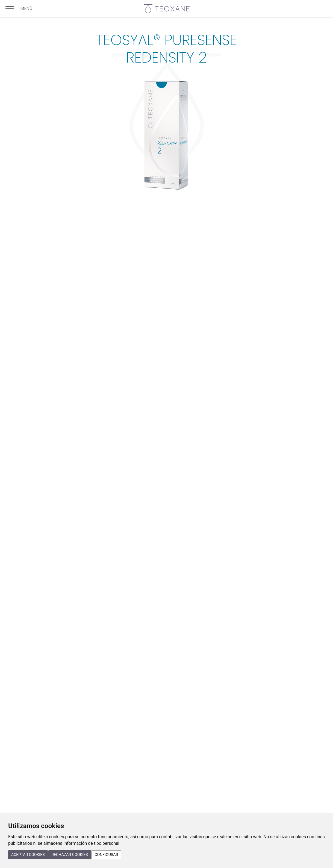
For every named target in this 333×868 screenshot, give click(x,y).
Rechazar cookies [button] (70, 855)
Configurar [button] (106, 855)
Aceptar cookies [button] (28, 855)
